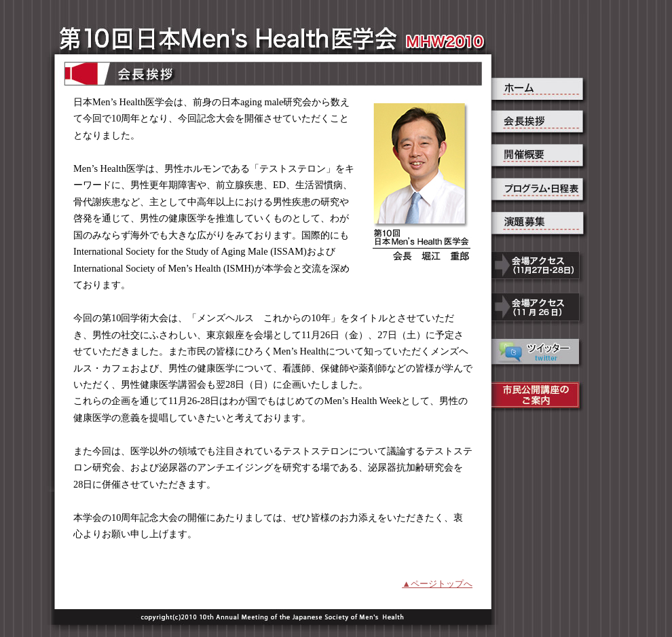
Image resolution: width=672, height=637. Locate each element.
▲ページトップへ (437, 584)
